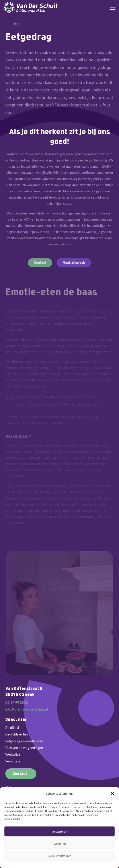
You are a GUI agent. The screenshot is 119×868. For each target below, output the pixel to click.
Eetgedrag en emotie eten (24, 741)
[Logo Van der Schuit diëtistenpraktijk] (31, 8)
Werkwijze (13, 754)
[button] (112, 794)
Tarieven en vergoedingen (24, 748)
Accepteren (60, 832)
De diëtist (12, 728)
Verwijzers (13, 761)
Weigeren (60, 844)
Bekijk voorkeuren (59, 856)
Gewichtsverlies (17, 734)
